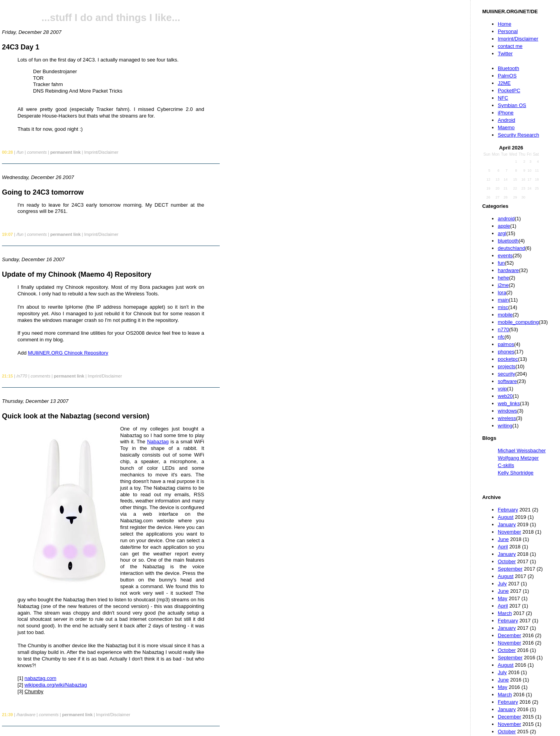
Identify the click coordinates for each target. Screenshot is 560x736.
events (505, 256)
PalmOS (507, 76)
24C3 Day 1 (21, 47)
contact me (510, 46)
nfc (501, 337)
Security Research (518, 135)
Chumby (34, 691)
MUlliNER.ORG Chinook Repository (68, 353)
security (507, 374)
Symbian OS (512, 105)
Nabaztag (158, 442)
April (503, 547)
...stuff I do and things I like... (111, 18)
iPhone (506, 113)
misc (503, 307)
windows (507, 411)
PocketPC (509, 90)
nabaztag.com (40, 678)
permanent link (65, 152)
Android (507, 120)
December (509, 635)
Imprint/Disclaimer (518, 39)
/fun (20, 152)
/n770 (22, 376)
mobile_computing (518, 322)
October (507, 561)
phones (506, 352)
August (506, 517)
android (506, 219)
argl (502, 233)
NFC (503, 98)
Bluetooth (508, 68)
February (508, 510)
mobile (505, 315)
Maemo (506, 127)
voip (502, 389)
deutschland (511, 248)
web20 (505, 396)
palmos (506, 344)
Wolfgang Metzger (518, 458)
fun (501, 263)
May (503, 598)
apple (504, 226)
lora (502, 292)
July (502, 584)
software (507, 381)
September (510, 569)
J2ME (504, 83)
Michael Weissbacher (522, 451)
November (509, 532)
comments (37, 152)
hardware (508, 270)
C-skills (506, 465)
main (503, 300)
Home (505, 24)
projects (507, 366)
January (507, 524)
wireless (507, 418)
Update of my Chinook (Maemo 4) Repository (77, 274)
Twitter (505, 54)
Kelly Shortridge (516, 473)
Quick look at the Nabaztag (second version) (76, 416)
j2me (503, 285)
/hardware (26, 715)
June (503, 539)
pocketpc (508, 359)
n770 (503, 329)
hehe (503, 278)
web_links (509, 403)
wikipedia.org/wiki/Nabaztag (56, 685)
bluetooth (508, 241)
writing (505, 426)
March (505, 613)
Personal (508, 31)
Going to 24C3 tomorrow (43, 192)
